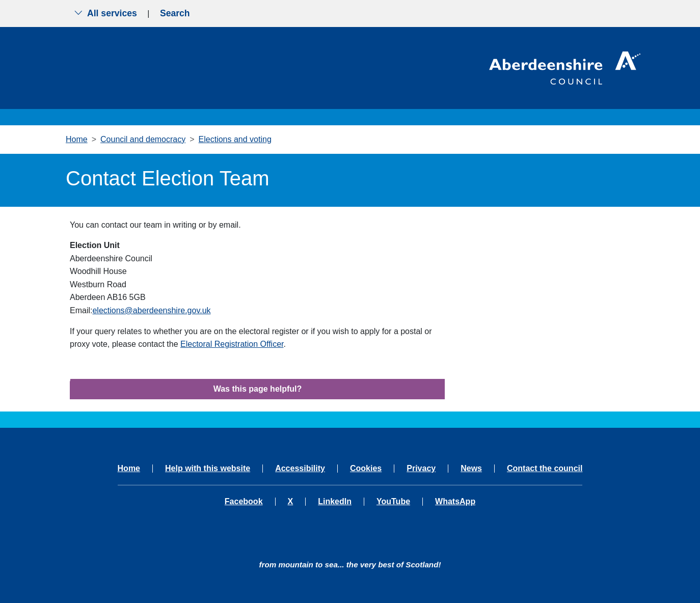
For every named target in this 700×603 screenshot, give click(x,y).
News (471, 469)
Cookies (366, 469)
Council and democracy (143, 139)
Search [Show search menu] (175, 13)
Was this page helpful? (258, 389)
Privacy (421, 469)
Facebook (244, 502)
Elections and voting (235, 139)
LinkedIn (335, 502)
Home (77, 139)
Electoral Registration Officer (232, 344)
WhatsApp (455, 502)
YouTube (393, 502)
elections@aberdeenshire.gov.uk (151, 310)
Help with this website (208, 469)
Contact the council (545, 469)
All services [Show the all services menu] (105, 13)
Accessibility (300, 469)
